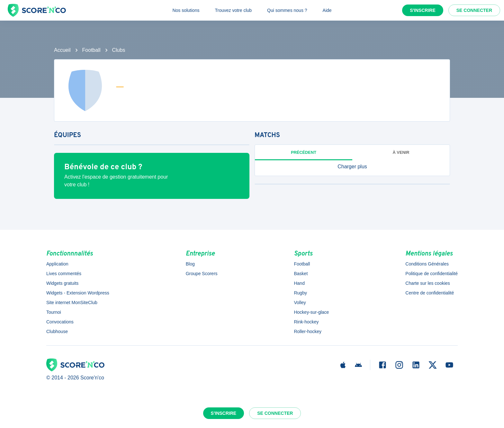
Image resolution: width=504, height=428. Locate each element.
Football (91, 50)
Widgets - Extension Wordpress (78, 293)
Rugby (300, 293)
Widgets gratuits (62, 283)
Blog (190, 264)
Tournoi (54, 312)
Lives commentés (64, 274)
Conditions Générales (427, 264)
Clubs (119, 50)
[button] (352, 167)
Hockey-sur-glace (311, 312)
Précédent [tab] (304, 152)
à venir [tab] (401, 152)
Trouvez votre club (233, 10)
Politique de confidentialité (432, 274)
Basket (301, 274)
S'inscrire (423, 10)
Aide (327, 10)
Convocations (60, 322)
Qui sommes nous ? (287, 10)
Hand (299, 283)
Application (57, 264)
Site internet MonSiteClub (72, 302)
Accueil (62, 50)
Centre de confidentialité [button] (430, 293)
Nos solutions (186, 10)
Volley (300, 302)
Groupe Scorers (202, 274)
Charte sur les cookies (428, 283)
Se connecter (474, 10)
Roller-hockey (308, 331)
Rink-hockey (306, 322)
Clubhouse (57, 331)
